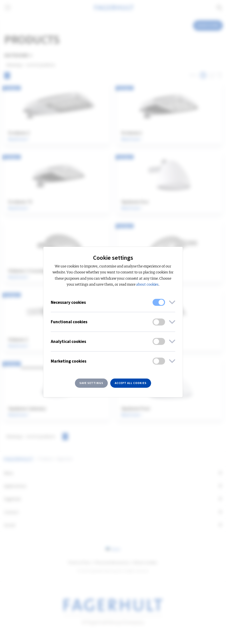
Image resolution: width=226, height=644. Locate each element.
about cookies (147, 285)
